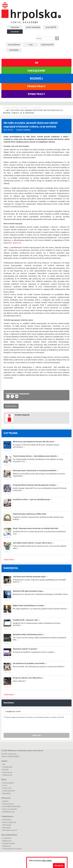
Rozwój (25, 108)
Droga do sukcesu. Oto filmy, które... (28, 678)
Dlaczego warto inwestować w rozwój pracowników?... (35, 471)
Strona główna (14, 44)
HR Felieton (7, 820)
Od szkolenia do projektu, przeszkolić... (29, 663)
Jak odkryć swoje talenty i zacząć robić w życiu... (33, 543)
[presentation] (24, 725)
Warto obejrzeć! (19, 681)
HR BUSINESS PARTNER (11, 806)
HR (37, 63)
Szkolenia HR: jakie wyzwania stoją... (28, 591)
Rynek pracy (36, 94)
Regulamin (7, 846)
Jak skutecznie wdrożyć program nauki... (30, 577)
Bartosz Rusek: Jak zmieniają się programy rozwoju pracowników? (38, 667)
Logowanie (15, 27)
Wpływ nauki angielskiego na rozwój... (29, 606)
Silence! (4, 756)
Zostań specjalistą (33, 27)
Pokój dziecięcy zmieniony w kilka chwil (29, 514)
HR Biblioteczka (9, 812)
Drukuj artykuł (11, 406)
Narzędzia (11, 568)
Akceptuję (59, 865)
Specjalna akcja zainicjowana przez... (28, 634)
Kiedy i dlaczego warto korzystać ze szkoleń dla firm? (35, 528)
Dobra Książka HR (9, 822)
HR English (7, 828)
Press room (7, 788)
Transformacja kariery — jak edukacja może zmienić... (35, 456)
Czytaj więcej (9, 560)
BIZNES (5, 801)
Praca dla (51, 27)
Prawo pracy (36, 86)
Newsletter (15, 32)
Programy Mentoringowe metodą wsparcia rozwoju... (35, 485)
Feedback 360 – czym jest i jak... (26, 620)
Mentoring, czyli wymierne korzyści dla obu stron (33, 442)
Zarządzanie (36, 71)
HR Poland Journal (10, 830)
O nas (31, 44)
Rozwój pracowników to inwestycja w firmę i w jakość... (34, 652)
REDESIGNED (14, 756)
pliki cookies (47, 860)
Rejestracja (7, 841)
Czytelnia (36, 108)
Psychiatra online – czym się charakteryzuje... (32, 499)
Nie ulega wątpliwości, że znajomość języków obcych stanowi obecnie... (40, 609)
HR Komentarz (8, 804)
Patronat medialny (10, 809)
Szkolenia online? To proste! (25, 649)
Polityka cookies (9, 843)
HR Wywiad (7, 825)
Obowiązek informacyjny (12, 849)
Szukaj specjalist (9, 791)
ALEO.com (17, 243)
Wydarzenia (47, 44)
